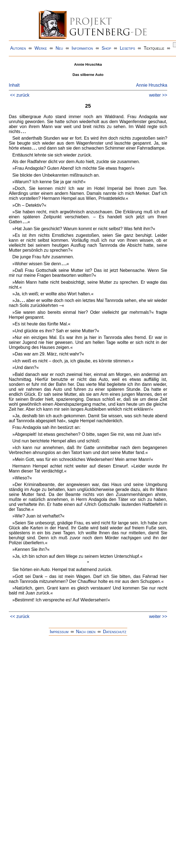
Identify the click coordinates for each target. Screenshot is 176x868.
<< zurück (20, 95)
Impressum (59, 632)
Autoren (18, 48)
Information (82, 48)
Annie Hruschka (152, 85)
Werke (41, 48)
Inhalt (14, 85)
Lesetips (127, 48)
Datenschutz (115, 632)
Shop (106, 48)
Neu (59, 48)
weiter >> (158, 95)
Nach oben (86, 632)
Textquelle (154, 48)
